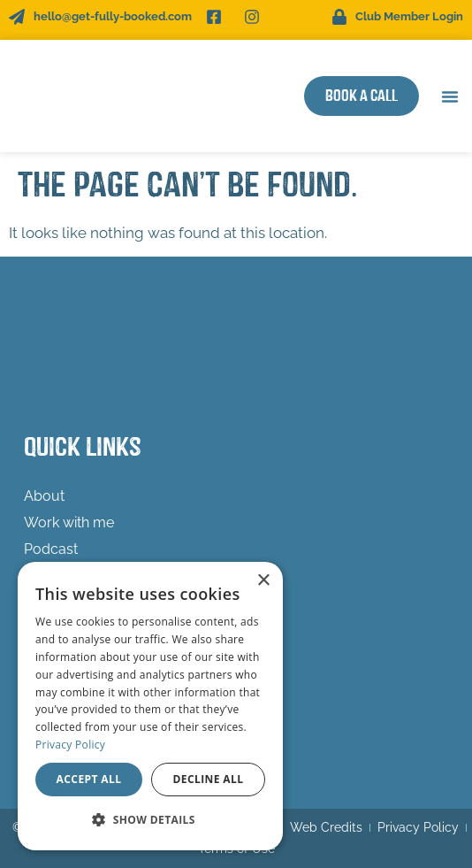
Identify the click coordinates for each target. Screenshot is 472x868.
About (44, 496)
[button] (450, 96)
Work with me (73, 523)
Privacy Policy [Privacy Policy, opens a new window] (70, 745)
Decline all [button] (209, 779)
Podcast (51, 549)
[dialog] (150, 706)
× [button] (263, 581)
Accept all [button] (89, 779)
